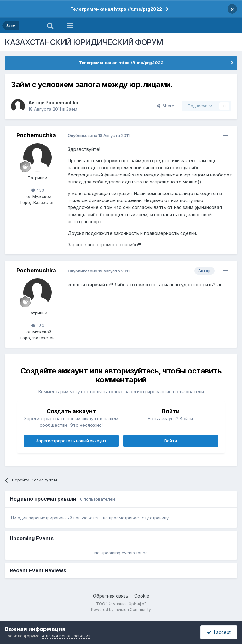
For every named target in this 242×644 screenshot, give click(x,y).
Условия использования (66, 636)
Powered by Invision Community (121, 609)
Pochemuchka (62, 102)
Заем (72, 109)
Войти (171, 441)
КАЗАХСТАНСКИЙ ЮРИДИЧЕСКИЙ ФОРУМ (84, 42)
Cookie (142, 596)
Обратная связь (111, 596)
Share (165, 106)
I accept (219, 632)
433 (38, 190)
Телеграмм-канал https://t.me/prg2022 (116, 9)
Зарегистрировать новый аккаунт (71, 441)
